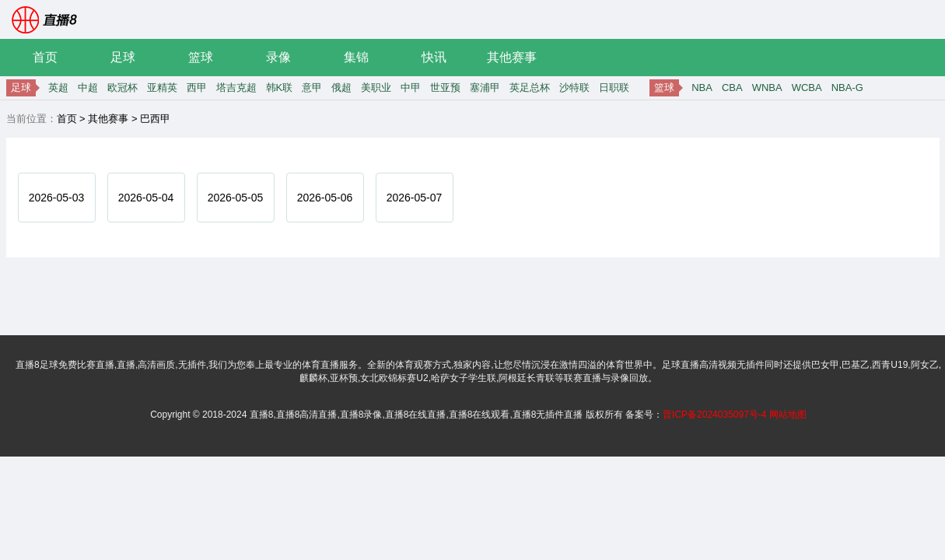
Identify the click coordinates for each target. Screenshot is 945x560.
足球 (123, 57)
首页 (45, 57)
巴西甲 (155, 119)
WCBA (807, 87)
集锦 (356, 57)
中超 (88, 87)
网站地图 (788, 415)
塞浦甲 (485, 87)
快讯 (434, 57)
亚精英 (162, 87)
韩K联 (280, 87)
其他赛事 (512, 57)
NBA (702, 87)
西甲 (197, 87)
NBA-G (847, 87)
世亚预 (445, 87)
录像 (278, 57)
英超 (58, 87)
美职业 (376, 87)
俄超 (341, 87)
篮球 (201, 57)
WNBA (767, 87)
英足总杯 (530, 87)
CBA (732, 87)
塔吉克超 (236, 87)
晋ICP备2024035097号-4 (714, 415)
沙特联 (574, 87)
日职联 (614, 87)
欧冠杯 (122, 87)
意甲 (312, 87)
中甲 (411, 87)
